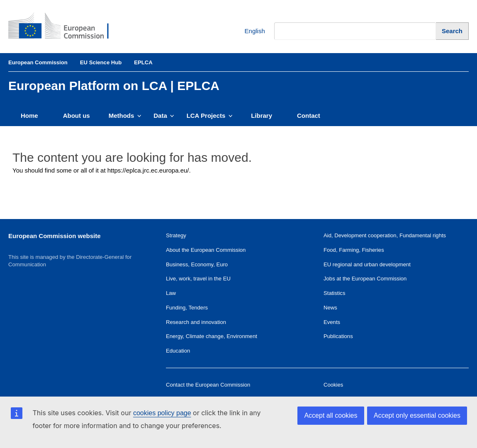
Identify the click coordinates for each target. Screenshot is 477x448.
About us (77, 116)
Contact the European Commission (208, 385)
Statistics (334, 293)
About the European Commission (206, 250)
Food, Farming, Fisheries (354, 250)
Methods (125, 116)
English (249, 31)
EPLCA (143, 62)
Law (171, 293)
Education (178, 351)
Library (262, 116)
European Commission (38, 62)
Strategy (176, 235)
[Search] (452, 31)
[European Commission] (65, 27)
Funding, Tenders (187, 308)
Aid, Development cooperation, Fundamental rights (385, 235)
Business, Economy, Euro (197, 264)
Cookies (333, 385)
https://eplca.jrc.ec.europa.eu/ (148, 170)
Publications (338, 336)
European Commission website (55, 236)
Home (29, 116)
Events (332, 322)
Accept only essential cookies (417, 415)
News (330, 308)
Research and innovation (196, 322)
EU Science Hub (101, 62)
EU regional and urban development (367, 264)
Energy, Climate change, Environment (212, 336)
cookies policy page (162, 413)
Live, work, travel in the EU (198, 279)
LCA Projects (210, 116)
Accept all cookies (331, 415)
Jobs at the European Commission (365, 279)
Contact (309, 116)
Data (164, 116)
